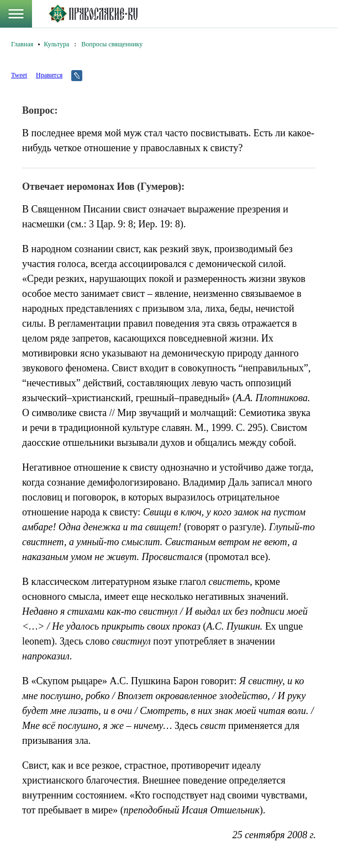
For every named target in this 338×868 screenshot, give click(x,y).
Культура (56, 44)
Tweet (19, 75)
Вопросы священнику (112, 44)
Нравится (49, 75)
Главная (22, 44)
